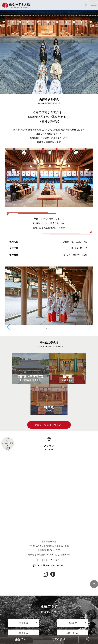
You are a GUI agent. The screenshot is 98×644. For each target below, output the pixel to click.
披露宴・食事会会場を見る (49, 425)
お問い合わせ (73, 633)
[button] (44, 328)
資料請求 (59, 640)
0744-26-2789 (51, 560)
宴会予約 (24, 633)
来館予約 (20, 640)
